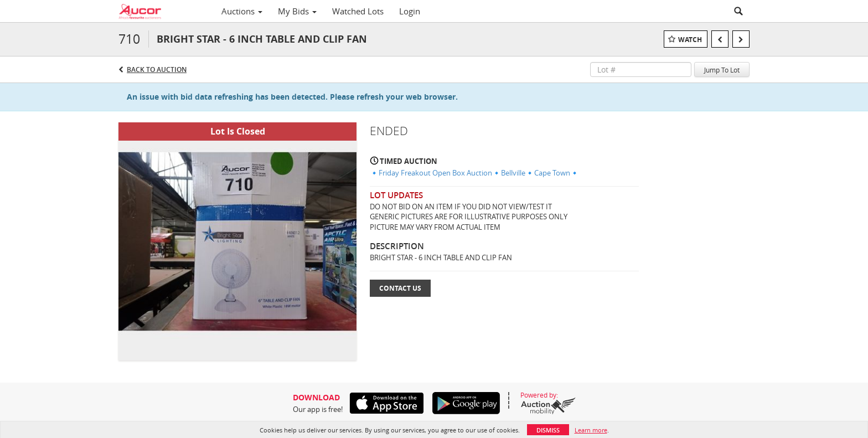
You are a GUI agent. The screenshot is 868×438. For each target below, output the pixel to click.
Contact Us (400, 288)
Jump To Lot (722, 70)
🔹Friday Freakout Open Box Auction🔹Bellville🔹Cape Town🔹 (474, 173)
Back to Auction (157, 69)
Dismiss (548, 430)
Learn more (591, 430)
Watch (690, 40)
